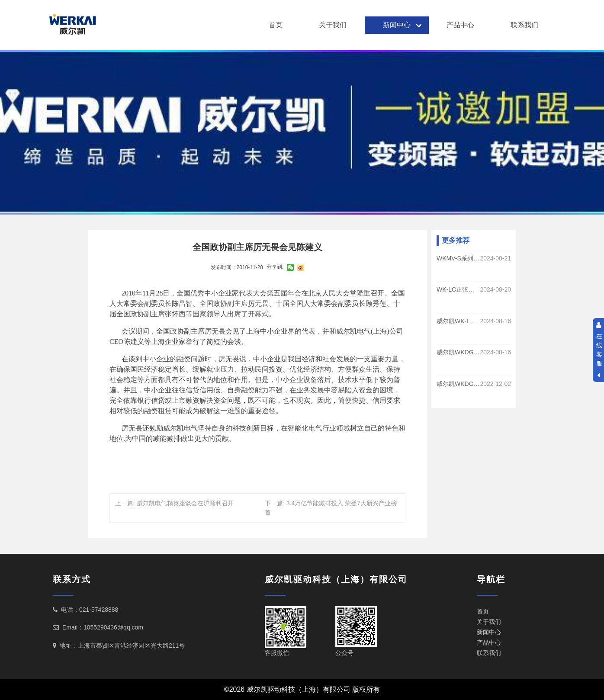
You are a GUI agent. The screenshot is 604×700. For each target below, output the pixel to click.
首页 (276, 25)
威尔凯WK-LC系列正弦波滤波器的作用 (458, 321)
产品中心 (460, 25)
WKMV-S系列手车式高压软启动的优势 (458, 258)
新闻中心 (397, 25)
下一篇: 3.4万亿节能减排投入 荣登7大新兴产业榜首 (331, 508)
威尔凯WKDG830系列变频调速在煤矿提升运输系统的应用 (458, 353)
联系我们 (524, 25)
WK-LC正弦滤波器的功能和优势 (458, 290)
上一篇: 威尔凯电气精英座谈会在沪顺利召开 (174, 503)
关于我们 (333, 25)
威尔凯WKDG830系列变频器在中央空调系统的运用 (458, 384)
